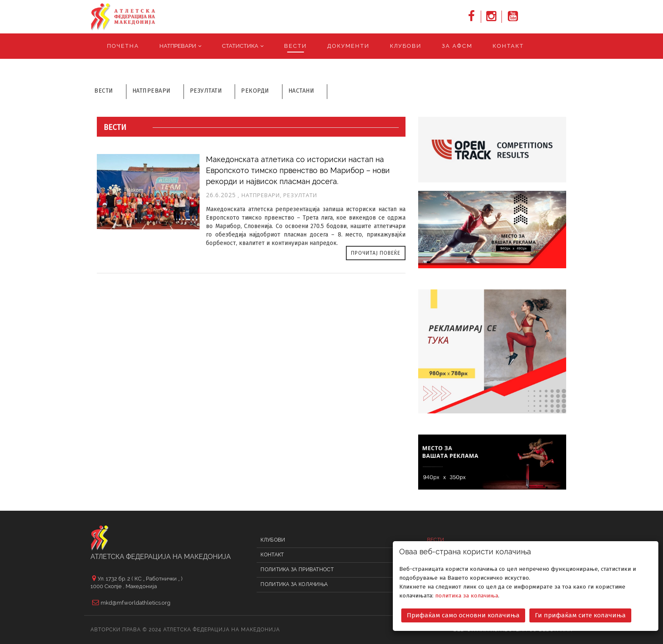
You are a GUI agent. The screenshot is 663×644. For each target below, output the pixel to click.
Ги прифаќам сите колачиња (580, 614)
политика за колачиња (467, 594)
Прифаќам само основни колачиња (463, 614)
